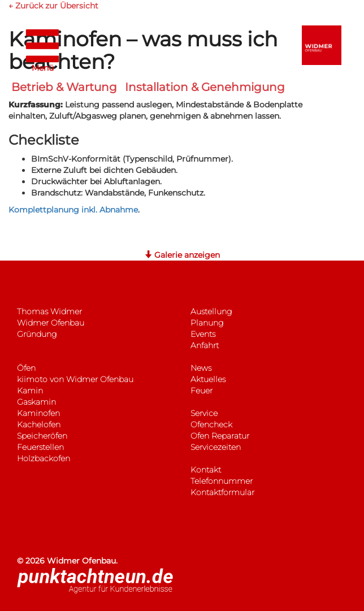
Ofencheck (211, 424)
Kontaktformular (222, 492)
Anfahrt (205, 345)
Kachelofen (39, 424)
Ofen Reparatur (220, 436)
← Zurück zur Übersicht (53, 6)
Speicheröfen (42, 436)
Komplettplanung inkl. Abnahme (73, 210)
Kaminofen (38, 413)
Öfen (26, 368)
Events (203, 334)
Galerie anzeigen (182, 255)
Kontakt (206, 470)
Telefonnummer (222, 481)
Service (204, 413)
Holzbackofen (44, 458)
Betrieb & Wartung (64, 87)
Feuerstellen (40, 447)
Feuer (201, 391)
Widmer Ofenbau (51, 323)
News (201, 368)
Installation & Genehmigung (205, 87)
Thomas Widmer (49, 311)
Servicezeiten (216, 447)
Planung (207, 323)
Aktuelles (208, 379)
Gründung (37, 334)
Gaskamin (36, 402)
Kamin (30, 391)
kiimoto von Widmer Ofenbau (75, 379)
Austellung (211, 311)
